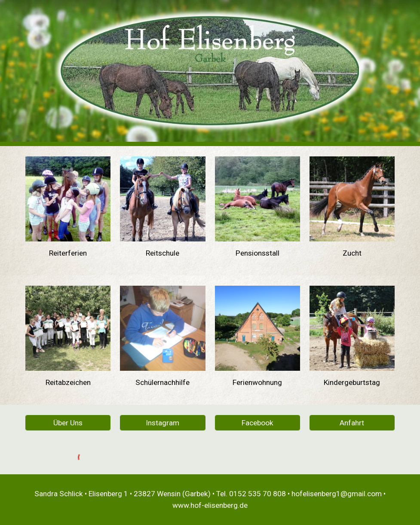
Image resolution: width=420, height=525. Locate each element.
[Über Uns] (68, 423)
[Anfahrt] (352, 423)
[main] (68, 253)
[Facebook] (258, 423)
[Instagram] (162, 423)
